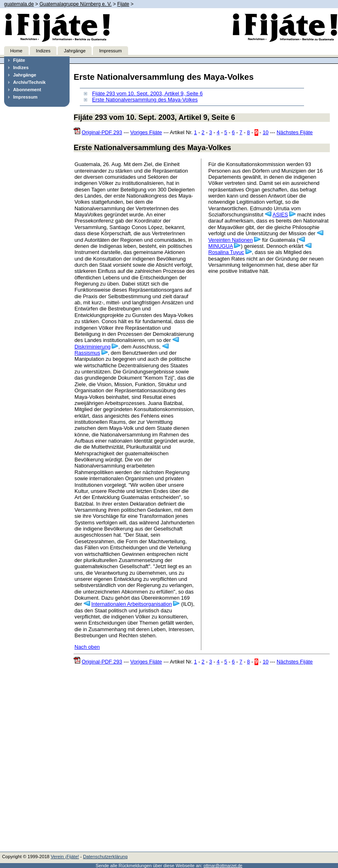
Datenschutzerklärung (105, 857)
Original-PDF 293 (102, 132)
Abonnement (27, 90)
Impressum (110, 51)
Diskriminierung (92, 347)
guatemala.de (19, 4)
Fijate (123, 4)
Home (16, 51)
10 (266, 132)
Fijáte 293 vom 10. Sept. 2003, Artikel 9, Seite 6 (147, 93)
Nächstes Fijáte (295, 132)
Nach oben (87, 647)
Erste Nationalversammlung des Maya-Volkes (145, 100)
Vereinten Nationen (231, 240)
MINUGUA (221, 246)
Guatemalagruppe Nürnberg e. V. (75, 4)
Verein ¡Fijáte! (65, 857)
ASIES (280, 215)
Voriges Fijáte (146, 132)
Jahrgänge (75, 51)
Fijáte (19, 60)
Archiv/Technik (29, 82)
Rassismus (87, 353)
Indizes (43, 51)
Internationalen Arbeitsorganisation (132, 604)
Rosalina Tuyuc (226, 252)
